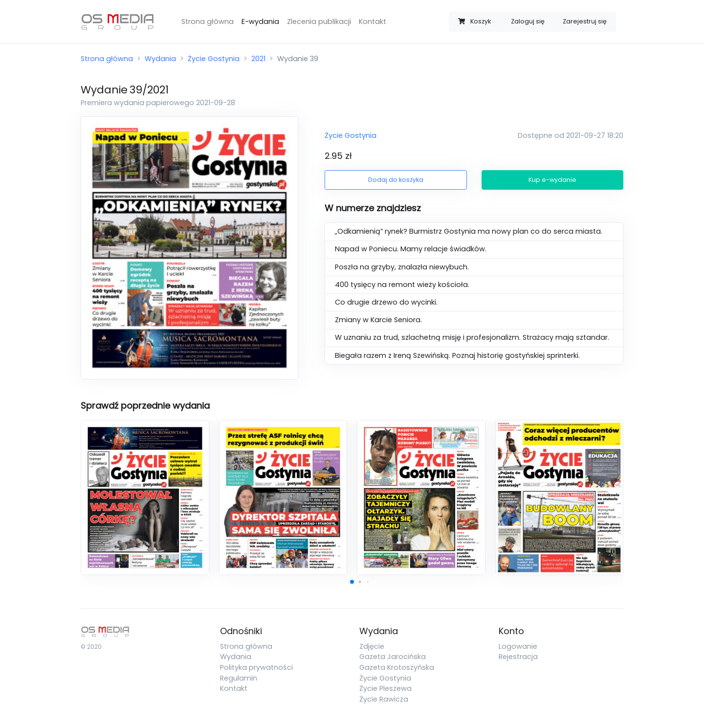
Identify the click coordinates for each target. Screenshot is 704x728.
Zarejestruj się (585, 21)
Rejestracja (518, 657)
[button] (352, 582)
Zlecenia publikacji (319, 22)
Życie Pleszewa (385, 688)
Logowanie (518, 646)
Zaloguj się (528, 21)
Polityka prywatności (256, 667)
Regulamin (239, 678)
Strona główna (208, 22)
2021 (258, 59)
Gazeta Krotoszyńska (397, 667)
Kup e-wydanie (552, 180)
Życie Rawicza (384, 699)
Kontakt (373, 22)
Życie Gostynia (214, 59)
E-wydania (260, 22)
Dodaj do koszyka (396, 180)
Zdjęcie (372, 646)
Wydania (160, 59)
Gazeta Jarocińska (393, 657)
